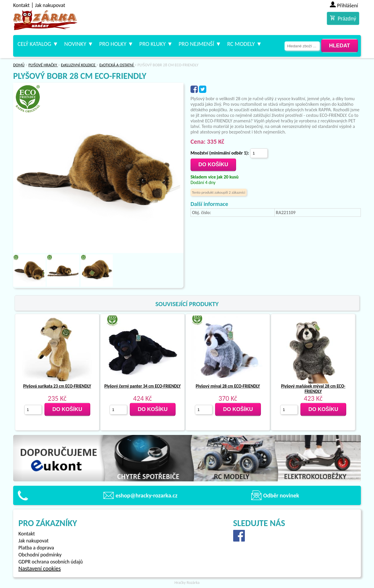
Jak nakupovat (50, 5)
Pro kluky (153, 44)
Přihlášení (348, 6)
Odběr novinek (281, 495)
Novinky (75, 44)
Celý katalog (34, 44)
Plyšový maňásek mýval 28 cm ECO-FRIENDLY (313, 389)
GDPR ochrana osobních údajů (51, 562)
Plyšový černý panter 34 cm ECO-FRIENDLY (142, 386)
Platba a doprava (36, 548)
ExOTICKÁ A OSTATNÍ (117, 65)
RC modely (241, 44)
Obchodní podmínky (40, 555)
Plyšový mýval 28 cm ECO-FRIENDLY (228, 386)
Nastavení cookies (40, 568)
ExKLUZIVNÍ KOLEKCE (79, 65)
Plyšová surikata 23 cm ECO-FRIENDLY (57, 386)
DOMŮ (19, 65)
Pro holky (113, 44)
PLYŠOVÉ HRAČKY (43, 65)
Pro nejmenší (196, 44)
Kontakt (21, 5)
